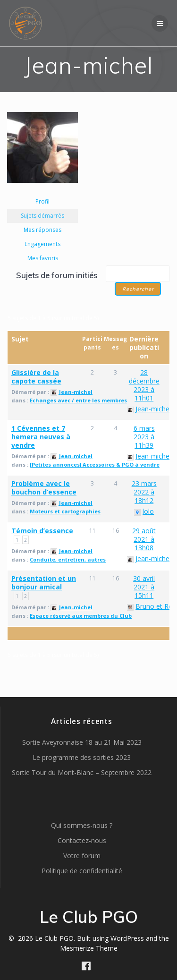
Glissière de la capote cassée (36, 377)
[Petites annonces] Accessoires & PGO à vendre (95, 464)
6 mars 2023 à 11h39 (144, 437)
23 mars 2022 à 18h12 (144, 492)
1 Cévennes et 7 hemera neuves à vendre (41, 437)
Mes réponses (42, 230)
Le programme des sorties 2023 (82, 757)
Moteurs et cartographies (65, 511)
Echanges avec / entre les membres (78, 400)
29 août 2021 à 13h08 (144, 539)
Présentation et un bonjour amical (44, 583)
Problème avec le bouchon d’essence (44, 488)
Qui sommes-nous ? (82, 825)
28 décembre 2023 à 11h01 (144, 385)
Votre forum (82, 856)
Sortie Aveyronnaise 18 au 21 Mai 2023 (82, 742)
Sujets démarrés (42, 216)
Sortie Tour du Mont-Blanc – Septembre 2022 (82, 772)
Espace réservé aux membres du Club (81, 616)
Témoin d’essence (42, 531)
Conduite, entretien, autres (68, 559)
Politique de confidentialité (82, 871)
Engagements (42, 244)
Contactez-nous (82, 840)
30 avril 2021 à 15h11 (144, 587)
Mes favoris (43, 258)
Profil (42, 201)
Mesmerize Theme (89, 948)
